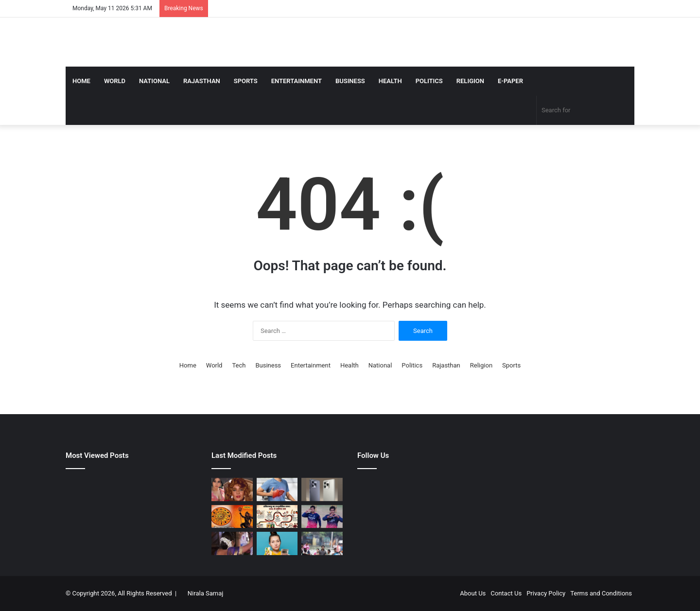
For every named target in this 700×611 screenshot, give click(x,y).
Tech (239, 365)
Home (81, 81)
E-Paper (510, 81)
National (154, 81)
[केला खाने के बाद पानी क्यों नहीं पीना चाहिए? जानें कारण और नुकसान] (277, 543)
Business (350, 81)
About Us (473, 593)
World (115, 81)
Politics (429, 81)
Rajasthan (202, 81)
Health (390, 81)
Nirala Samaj (206, 593)
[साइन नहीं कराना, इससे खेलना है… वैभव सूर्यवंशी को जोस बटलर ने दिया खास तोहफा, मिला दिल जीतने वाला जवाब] (322, 517)
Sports (246, 81)
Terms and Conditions (601, 593)
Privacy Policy (546, 593)
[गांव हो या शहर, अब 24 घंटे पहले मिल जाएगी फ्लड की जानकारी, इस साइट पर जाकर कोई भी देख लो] (322, 543)
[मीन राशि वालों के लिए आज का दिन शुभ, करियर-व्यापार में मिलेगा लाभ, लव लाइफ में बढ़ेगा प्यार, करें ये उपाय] (232, 517)
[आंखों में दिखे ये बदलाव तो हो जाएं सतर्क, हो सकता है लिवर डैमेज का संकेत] (277, 489)
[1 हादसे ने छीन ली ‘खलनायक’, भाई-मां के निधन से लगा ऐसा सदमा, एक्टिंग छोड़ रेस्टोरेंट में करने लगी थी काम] (232, 489)
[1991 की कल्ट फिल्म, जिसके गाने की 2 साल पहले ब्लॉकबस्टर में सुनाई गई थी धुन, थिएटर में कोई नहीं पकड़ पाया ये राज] (232, 543)
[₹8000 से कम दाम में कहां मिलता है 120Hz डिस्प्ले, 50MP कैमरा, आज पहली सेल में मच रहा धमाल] (322, 489)
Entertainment (297, 81)
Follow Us (373, 455)
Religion (470, 81)
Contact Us (506, 593)
